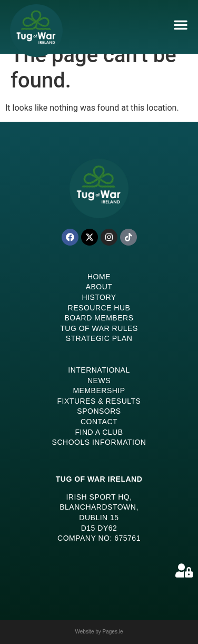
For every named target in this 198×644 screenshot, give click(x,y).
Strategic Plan (99, 338)
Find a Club (99, 432)
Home (99, 277)
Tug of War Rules (99, 328)
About (99, 287)
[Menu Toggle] (181, 25)
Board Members (99, 318)
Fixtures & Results (99, 401)
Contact (99, 422)
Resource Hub (99, 308)
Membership (99, 391)
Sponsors (99, 411)
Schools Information (99, 442)
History (99, 297)
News (99, 380)
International (99, 370)
